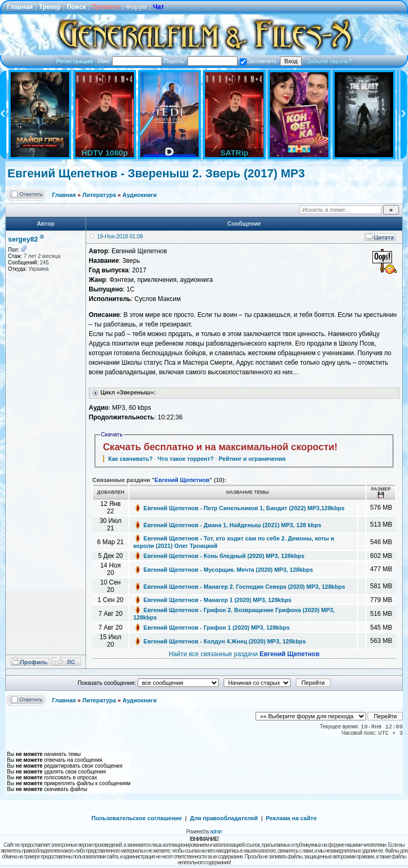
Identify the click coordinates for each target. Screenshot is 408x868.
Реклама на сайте (291, 818)
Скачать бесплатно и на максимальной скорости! (220, 447)
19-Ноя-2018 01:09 (120, 237)
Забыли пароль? (329, 61)
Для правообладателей (224, 818)
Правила (106, 7)
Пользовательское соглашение (137, 818)
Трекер (50, 7)
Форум (136, 7)
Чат (159, 7)
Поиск (76, 7)
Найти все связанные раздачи (244, 654)
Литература (99, 195)
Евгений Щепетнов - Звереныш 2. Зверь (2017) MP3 (156, 173)
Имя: (130, 61)
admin (216, 832)
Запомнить (258, 61)
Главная (20, 7)
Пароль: (200, 61)
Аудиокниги (140, 195)
